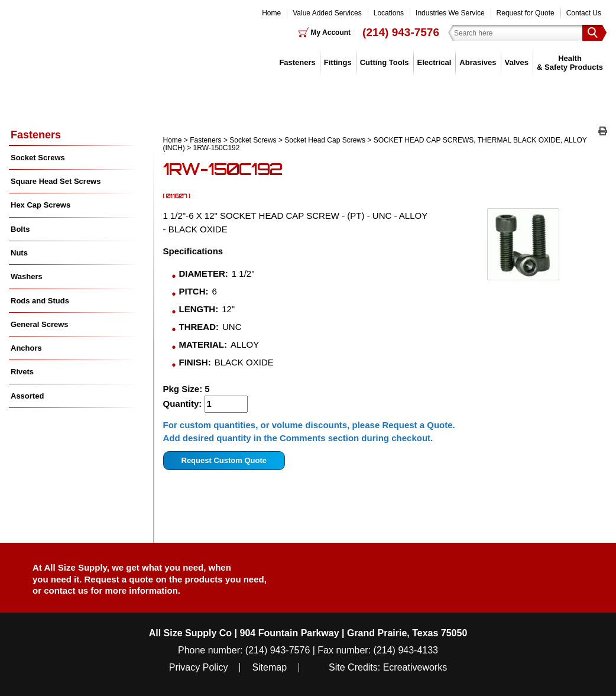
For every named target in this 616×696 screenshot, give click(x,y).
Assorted (27, 396)
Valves (517, 62)
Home (271, 13)
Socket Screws (253, 140)
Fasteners (297, 62)
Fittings (338, 62)
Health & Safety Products (570, 62)
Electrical (435, 62)
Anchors (26, 348)
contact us (66, 590)
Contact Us (584, 13)
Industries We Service (450, 13)
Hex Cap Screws (40, 205)
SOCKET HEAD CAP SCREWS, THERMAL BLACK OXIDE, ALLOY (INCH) (375, 144)
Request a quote (120, 579)
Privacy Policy (199, 668)
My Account (331, 33)
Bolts (20, 229)
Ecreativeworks (415, 668)
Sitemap (269, 668)
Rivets (22, 372)
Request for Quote (526, 13)
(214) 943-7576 (401, 32)
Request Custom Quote (224, 460)
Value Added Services (327, 13)
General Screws (40, 324)
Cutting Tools (385, 62)
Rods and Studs (40, 301)
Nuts (19, 253)
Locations (389, 13)
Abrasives (478, 62)
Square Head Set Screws (56, 181)
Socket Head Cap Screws (325, 140)
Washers (27, 276)
